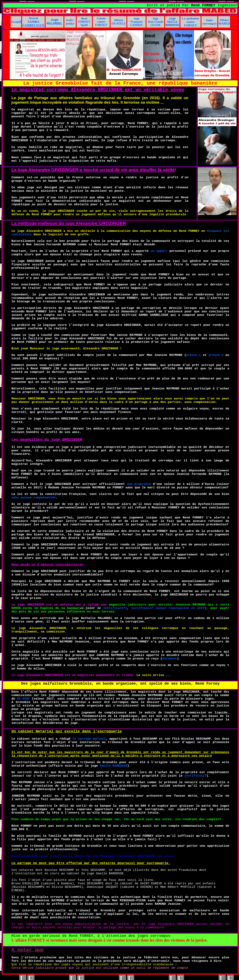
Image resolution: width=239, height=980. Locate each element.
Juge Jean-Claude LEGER (155, 22)
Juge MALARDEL (55, 22)
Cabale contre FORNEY (101, 22)
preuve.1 (193, 355)
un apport (159, 251)
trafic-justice (70, 22)
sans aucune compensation (34, 498)
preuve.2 (216, 355)
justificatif (195, 776)
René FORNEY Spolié (84, 22)
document (170, 659)
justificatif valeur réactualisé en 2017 (168, 608)
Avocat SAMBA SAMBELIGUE (33, 22)
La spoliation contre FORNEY (190, 22)
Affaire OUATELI (118, 22)
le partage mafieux (89, 739)
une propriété (139, 484)
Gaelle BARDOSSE (113, 766)
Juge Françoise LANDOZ (136, 22)
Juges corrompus (209, 22)
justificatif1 (115, 608)
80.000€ (23, 699)
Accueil (16, 22)
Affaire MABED (224, 22)
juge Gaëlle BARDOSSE (172, 22)
